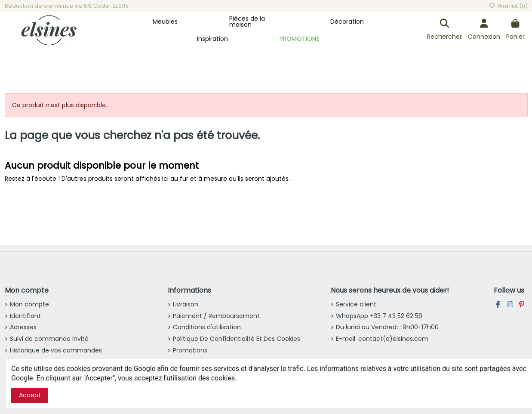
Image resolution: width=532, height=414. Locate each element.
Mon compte (29, 304)
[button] (165, 22)
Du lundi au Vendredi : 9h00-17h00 (387, 327)
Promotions (190, 350)
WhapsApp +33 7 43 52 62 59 (379, 316)
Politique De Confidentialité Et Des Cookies (237, 339)
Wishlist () (508, 6)
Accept (30, 395)
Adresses (23, 327)
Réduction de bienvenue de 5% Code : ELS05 (67, 6)
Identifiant (25, 316)
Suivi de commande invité (49, 339)
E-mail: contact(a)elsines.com (382, 339)
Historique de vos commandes (56, 350)
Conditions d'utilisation (207, 327)
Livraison (186, 304)
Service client (356, 304)
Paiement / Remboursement (216, 316)
